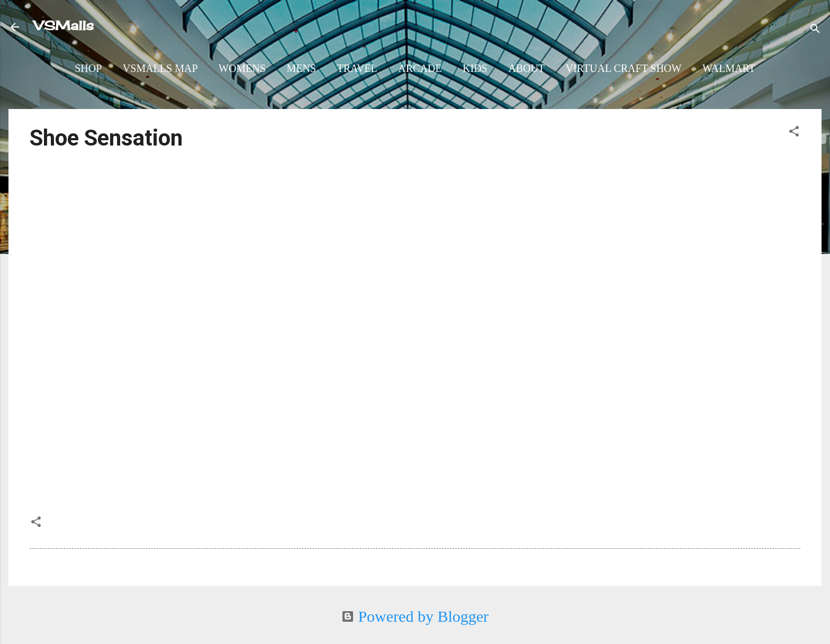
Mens (301, 68)
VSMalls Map (160, 68)
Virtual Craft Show (624, 68)
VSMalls (64, 25)
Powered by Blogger (415, 616)
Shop (88, 68)
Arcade (420, 68)
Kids (475, 68)
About (526, 68)
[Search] (815, 29)
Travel (357, 68)
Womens (242, 68)
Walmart (729, 68)
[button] (794, 132)
